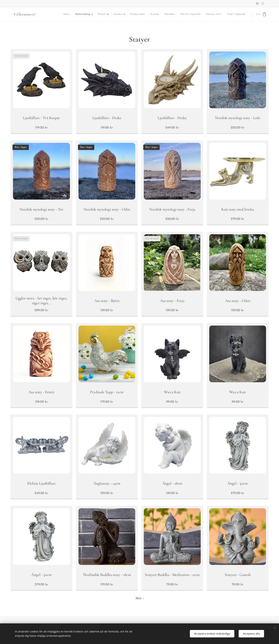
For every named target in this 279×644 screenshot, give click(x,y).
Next (138, 598)
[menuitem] (76, 14)
